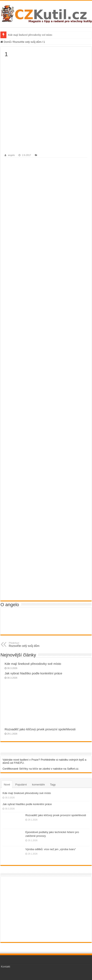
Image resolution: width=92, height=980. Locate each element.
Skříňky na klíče (29, 769)
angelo (11, 155)
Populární (21, 785)
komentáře (38, 785)
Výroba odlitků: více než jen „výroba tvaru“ (51, 849)
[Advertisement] (46, 106)
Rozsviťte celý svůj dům (27, 42)
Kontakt (5, 967)
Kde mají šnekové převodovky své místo (30, 35)
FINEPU (19, 763)
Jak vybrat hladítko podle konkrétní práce (33, 673)
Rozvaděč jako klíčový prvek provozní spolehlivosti (40, 729)
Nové (7, 785)
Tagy (53, 785)
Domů (6, 42)
